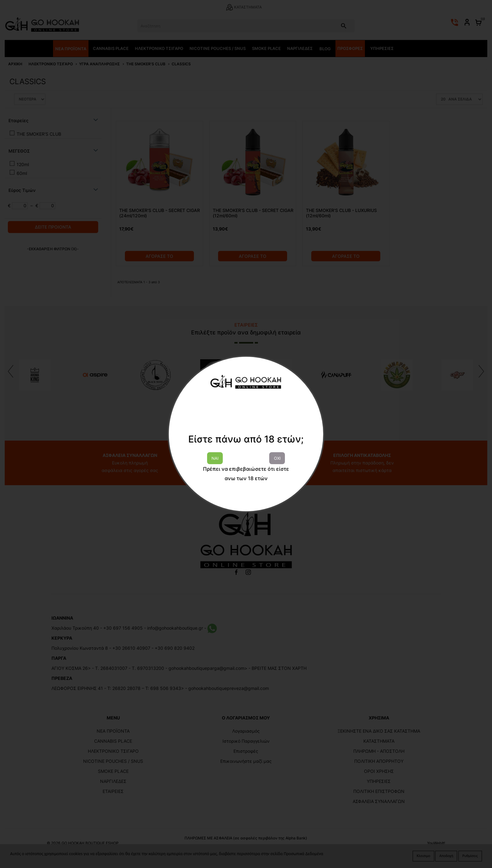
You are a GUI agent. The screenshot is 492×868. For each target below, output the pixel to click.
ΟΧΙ (277, 458)
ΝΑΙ (215, 458)
